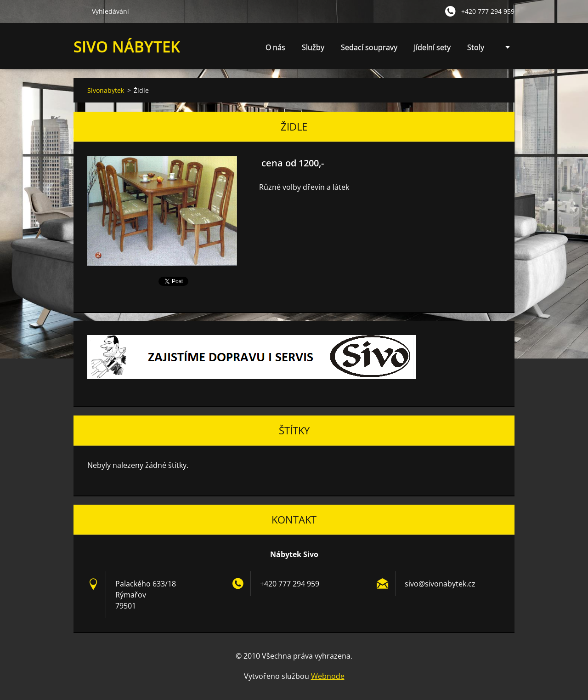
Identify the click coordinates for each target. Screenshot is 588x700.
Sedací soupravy (369, 47)
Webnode (328, 676)
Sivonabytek (106, 90)
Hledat (79, 11)
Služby (313, 50)
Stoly (476, 47)
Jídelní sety (432, 47)
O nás (275, 47)
